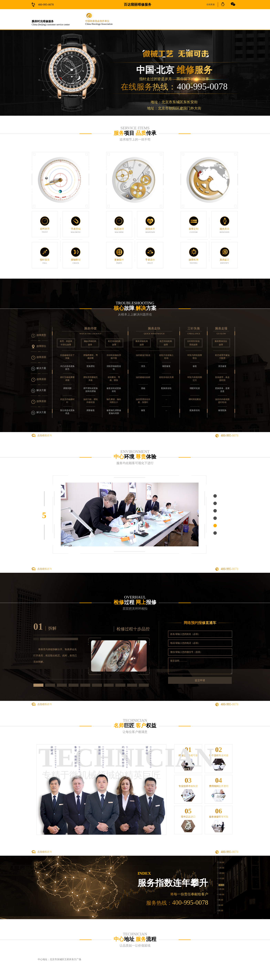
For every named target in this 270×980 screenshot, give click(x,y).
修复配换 (222, 410)
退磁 (143, 388)
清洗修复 (222, 366)
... (166, 399)
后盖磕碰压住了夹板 (67, 357)
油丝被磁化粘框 (143, 377)
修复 (143, 410)
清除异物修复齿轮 (114, 368)
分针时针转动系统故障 (193, 343)
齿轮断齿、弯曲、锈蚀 (114, 379)
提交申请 (200, 680)
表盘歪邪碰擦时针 (67, 401)
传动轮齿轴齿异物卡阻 (114, 357)
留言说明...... (200, 666)
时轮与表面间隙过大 (195, 379)
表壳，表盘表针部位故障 (66, 343)
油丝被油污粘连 (143, 355)
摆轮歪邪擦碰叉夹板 (91, 379)
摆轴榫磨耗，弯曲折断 (91, 357)
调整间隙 (67, 388)
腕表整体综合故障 (221, 343)
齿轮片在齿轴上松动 (166, 357)
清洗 (143, 366)
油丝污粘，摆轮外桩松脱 (91, 401)
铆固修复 (166, 366)
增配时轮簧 (195, 388)
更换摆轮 (91, 366)
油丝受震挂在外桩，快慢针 (143, 401)
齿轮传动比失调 (166, 377)
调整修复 (91, 410)
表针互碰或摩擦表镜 (67, 379)
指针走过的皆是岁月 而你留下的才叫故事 (174, 79)
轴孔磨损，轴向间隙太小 (114, 401)
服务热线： (177, 903)
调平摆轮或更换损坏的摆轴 (91, 390)
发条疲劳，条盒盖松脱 (222, 379)
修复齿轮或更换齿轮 (114, 390)
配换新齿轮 (166, 388)
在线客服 (211, 4)
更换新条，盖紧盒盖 (222, 390)
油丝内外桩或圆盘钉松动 (222, 401)
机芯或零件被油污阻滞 (222, 357)
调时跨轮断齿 (195, 399)
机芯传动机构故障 (114, 343)
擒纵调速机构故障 (90, 343)
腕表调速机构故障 (142, 343)
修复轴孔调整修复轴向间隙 (114, 412)
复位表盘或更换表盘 (67, 412)
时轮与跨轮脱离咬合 (195, 357)
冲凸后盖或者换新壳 (67, 368)
